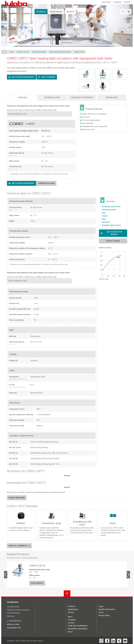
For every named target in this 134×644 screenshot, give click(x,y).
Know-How (106, 2)
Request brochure (17, 498)
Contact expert (113, 241)
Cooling (105, 216)
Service (70, 12)
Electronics (106, 222)
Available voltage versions (111, 225)
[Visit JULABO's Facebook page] (107, 641)
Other (104, 219)
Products (41, 12)
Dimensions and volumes (111, 206)
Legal (101, 606)
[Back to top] (67, 594)
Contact (127, 2)
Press (70, 632)
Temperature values (109, 209)
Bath (104, 213)
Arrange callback (46, 183)
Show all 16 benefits (19, 546)
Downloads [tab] (112, 97)
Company (117, 2)
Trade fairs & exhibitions (78, 626)
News (70, 617)
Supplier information (107, 609)
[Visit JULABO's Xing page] (119, 641)
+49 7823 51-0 (15, 621)
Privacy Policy (104, 615)
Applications (56, 12)
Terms (101, 612)
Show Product (37, 583)
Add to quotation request (23, 77)
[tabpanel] (67, 147)
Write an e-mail (13, 624)
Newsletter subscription (78, 629)
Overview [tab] (22, 98)
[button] (113, 264)
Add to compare (48, 77)
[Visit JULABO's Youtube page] (125, 641)
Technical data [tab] (52, 97)
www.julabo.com (14, 628)
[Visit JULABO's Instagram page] (101, 641)
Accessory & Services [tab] (82, 97)
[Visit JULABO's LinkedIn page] (113, 641)
